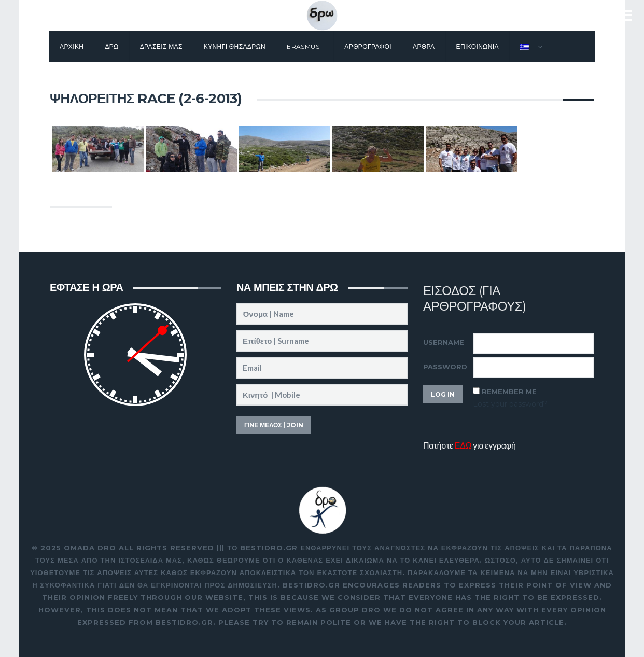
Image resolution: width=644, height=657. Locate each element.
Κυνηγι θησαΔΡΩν (235, 46)
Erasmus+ (305, 46)
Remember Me (509, 392)
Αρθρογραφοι (368, 46)
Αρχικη (72, 46)
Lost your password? (510, 404)
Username (444, 342)
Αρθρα (424, 46)
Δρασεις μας (161, 46)
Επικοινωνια (478, 46)
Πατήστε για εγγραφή (470, 445)
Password (445, 367)
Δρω (111, 46)
